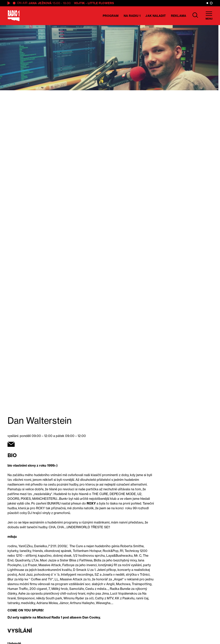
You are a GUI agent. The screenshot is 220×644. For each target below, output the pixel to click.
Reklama (179, 16)
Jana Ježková (40, 3)
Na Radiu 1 (132, 16)
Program (111, 16)
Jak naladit (156, 16)
